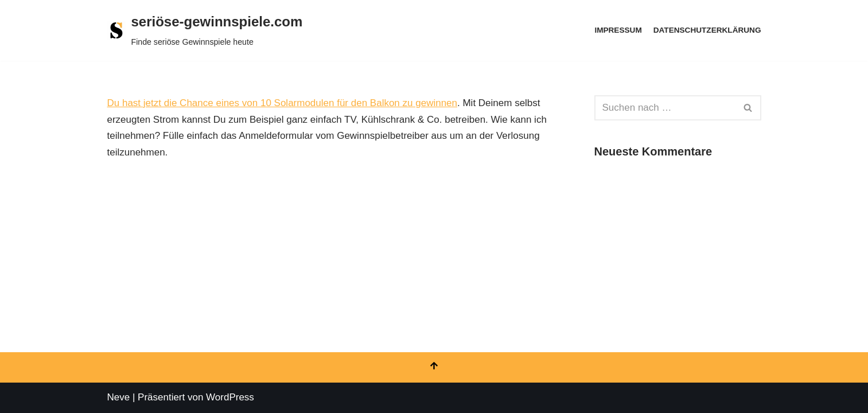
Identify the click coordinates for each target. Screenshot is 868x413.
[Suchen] (665, 108)
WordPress (230, 397)
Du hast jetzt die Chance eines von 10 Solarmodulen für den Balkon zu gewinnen (283, 103)
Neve (119, 397)
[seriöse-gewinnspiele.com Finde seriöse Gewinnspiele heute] (205, 30)
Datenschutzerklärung (707, 30)
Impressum (618, 30)
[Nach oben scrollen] (434, 367)
